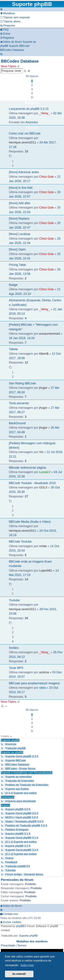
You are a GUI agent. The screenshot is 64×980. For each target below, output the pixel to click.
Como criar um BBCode (25, 133)
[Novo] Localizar (20, 234)
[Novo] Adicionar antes (24, 172)
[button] (32, 97)
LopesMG (46, 571)
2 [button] (32, 85)
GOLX (43, 487)
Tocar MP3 (16, 668)
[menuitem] (7, 13)
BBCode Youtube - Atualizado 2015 (32, 483)
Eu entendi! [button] (19, 974)
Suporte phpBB (28, 936)
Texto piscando (19, 403)
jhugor (43, 388)
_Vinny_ (44, 113)
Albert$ (44, 354)
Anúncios (32, 122)
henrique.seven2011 (22, 142)
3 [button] (32, 89)
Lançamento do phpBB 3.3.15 (29, 109)
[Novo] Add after (20, 203)
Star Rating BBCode (22, 383)
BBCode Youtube (20, 542)
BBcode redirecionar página (27, 468)
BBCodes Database (20, 61)
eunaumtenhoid (49, 334)
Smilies (14, 648)
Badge (13, 285)
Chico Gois (46, 177)
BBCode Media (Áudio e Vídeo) (30, 522)
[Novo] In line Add (21, 188)
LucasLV (45, 472)
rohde (43, 546)
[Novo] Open (17, 249)
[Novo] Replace (19, 219)
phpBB (20, 926)
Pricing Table (17, 265)
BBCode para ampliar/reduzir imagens (34, 683)
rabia (42, 688)
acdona (44, 672)
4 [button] (32, 93)
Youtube (14, 600)
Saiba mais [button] (27, 965)
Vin (41, 452)
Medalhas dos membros (32, 941)
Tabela (13, 349)
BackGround (17, 423)
